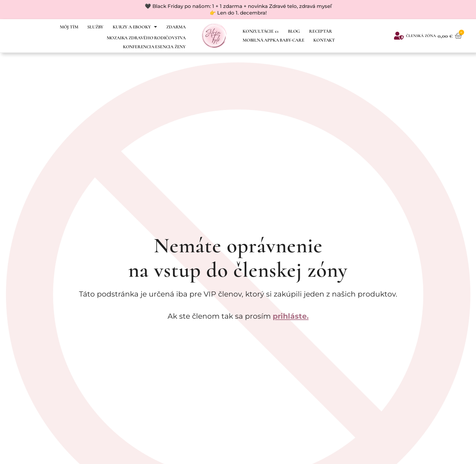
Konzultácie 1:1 (261, 31)
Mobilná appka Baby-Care (273, 40)
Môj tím (69, 27)
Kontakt (324, 40)
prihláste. (291, 316)
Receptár (320, 31)
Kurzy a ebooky (135, 27)
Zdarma (176, 27)
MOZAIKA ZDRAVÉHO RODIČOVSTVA (146, 38)
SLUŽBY (95, 27)
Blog (294, 31)
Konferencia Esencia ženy (154, 47)
